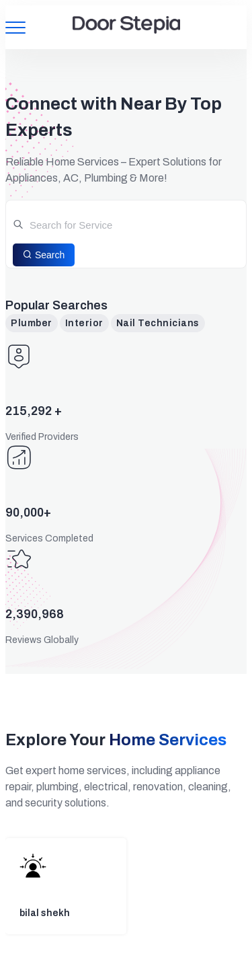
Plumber (32, 323)
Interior (84, 323)
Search (44, 255)
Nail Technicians (158, 323)
